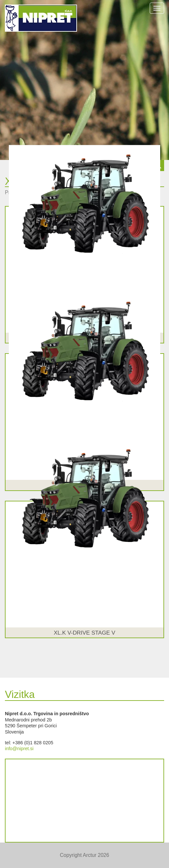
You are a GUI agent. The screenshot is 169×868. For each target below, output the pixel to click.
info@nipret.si (19, 749)
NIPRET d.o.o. (41, 18)
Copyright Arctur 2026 (85, 855)
